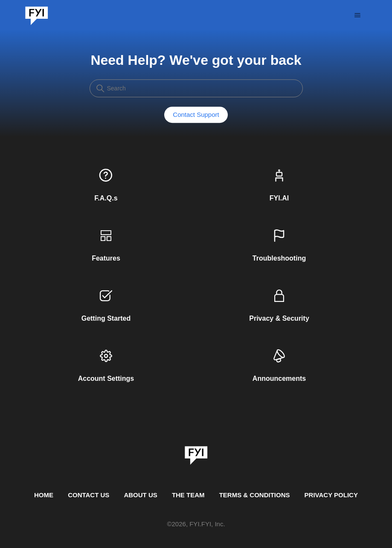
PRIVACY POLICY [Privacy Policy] (331, 495)
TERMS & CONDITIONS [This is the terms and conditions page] (255, 495)
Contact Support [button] (196, 115)
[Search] (196, 88)
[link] (196, 452)
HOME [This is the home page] (44, 495)
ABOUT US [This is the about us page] (140, 495)
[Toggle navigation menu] (357, 15)
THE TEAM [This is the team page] (188, 495)
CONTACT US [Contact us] (89, 495)
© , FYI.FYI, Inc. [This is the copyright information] (196, 524)
